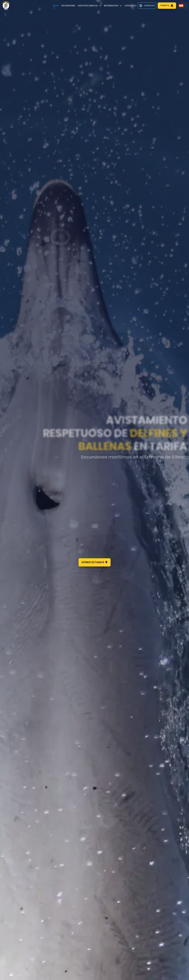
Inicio (56, 6)
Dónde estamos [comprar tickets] (95, 562)
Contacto (130, 6)
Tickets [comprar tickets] (167, 6)
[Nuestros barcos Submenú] (100, 6)
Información (111, 6)
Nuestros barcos (88, 6)
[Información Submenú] (121, 6)
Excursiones (68, 6)
